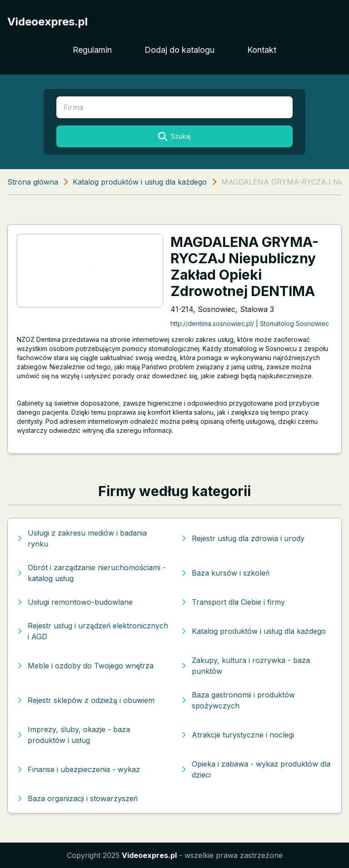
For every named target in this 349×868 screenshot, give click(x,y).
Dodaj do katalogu (179, 50)
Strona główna (33, 182)
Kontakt (262, 50)
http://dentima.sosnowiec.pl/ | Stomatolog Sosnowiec (250, 324)
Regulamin (92, 50)
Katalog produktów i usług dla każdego (140, 182)
